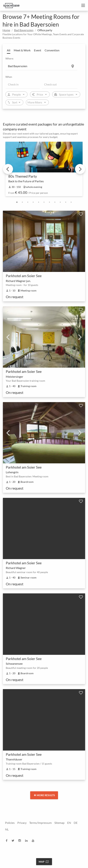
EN (69, 823)
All (9, 50)
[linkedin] (27, 840)
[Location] (41, 66)
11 (71, 202)
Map (44, 862)
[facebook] (8, 840)
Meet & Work (22, 50)
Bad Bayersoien (24, 30)
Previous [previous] (8, 169)
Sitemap (59, 823)
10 (66, 202)
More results (44, 795)
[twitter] (14, 840)
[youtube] (34, 840)
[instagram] (21, 840)
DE (76, 823)
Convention (52, 50)
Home (6, 30)
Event (38, 50)
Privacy (22, 823)
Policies (10, 823)
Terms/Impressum (40, 823)
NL (7, 829)
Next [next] (80, 169)
